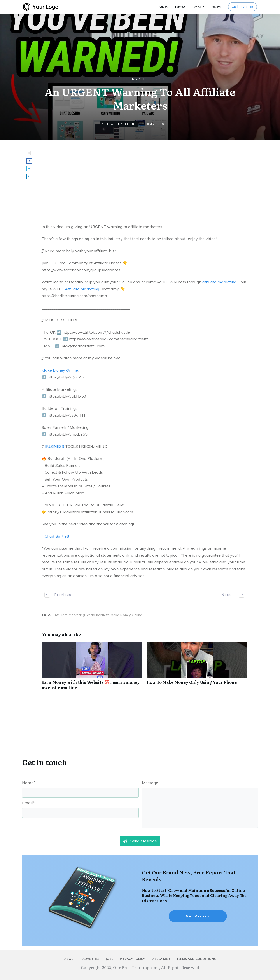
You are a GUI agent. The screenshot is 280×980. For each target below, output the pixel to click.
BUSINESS (54, 446)
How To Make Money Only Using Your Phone (197, 668)
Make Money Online (60, 370)
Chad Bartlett (57, 536)
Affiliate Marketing (119, 124)
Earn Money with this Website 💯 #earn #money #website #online (92, 668)
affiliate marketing (219, 282)
